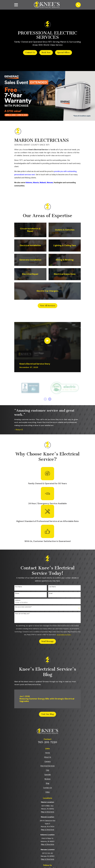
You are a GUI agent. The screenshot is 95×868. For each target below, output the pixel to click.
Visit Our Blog (47, 714)
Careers (48, 761)
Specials (48, 775)
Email (51, 593)
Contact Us (30, 53)
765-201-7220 (47, 742)
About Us (48, 757)
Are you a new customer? (23, 607)
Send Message (48, 641)
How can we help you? (22, 614)
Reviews (47, 779)
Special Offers (63, 53)
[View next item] (50, 399)
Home (47, 753)
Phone (17, 593)
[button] (12, 66)
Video (47, 792)
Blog (48, 783)
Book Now (46, 53)
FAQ (47, 770)
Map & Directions (47, 812)
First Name (19, 587)
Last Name (52, 587)
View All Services (48, 306)
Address (18, 600)
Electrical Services (47, 766)
